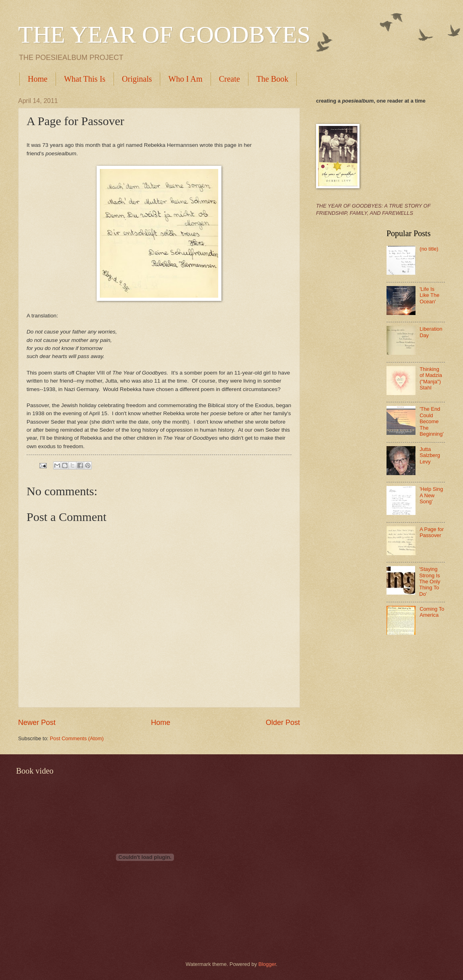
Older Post (283, 723)
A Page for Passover (432, 532)
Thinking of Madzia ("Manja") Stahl (431, 378)
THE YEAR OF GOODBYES (164, 35)
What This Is (85, 79)
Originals (137, 79)
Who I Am (185, 79)
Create (229, 79)
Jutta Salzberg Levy (430, 455)
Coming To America (432, 612)
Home (38, 79)
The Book (272, 79)
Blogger (267, 964)
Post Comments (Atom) (77, 738)
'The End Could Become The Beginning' (432, 421)
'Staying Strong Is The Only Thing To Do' (430, 582)
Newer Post (37, 723)
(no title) (429, 249)
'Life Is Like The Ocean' (429, 295)
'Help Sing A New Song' (431, 495)
